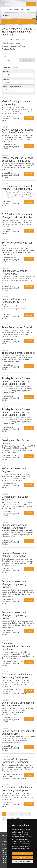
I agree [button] (22, 853)
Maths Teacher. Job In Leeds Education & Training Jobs (17, 131)
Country (6, 72)
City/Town (7, 79)
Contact (4, 842)
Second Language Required (12, 87)
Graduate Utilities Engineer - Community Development (17, 676)
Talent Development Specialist (18, 327)
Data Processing (7, 844)
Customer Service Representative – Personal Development (16, 646)
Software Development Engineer (14, 470)
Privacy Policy (6, 839)
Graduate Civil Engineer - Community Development (16, 761)
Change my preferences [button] (22, 861)
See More (29, 117)
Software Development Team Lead (18, 244)
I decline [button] (22, 857)
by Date (10, 60)
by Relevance (27, 60)
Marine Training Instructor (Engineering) (16, 103)
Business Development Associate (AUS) (14, 272)
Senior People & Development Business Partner (18, 704)
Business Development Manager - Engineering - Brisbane (15, 584)
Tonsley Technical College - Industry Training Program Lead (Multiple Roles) (17, 381)
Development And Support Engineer (16, 442)
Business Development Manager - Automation (14, 526)
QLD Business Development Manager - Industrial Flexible (17, 188)
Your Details (31, 4)
